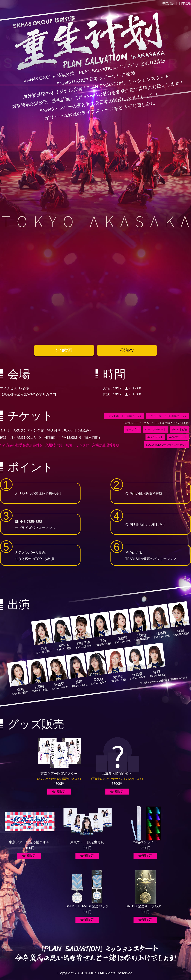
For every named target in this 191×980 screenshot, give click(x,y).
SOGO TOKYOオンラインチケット (167, 445)
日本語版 (185, 3)
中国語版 (168, 3)
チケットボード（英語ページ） (124, 416)
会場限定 (59, 792)
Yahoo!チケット (178, 437)
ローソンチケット (155, 429)
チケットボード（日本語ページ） (168, 416)
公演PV (127, 350)
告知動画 (64, 350)
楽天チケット (155, 437)
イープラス (133, 429)
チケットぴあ (179, 429)
